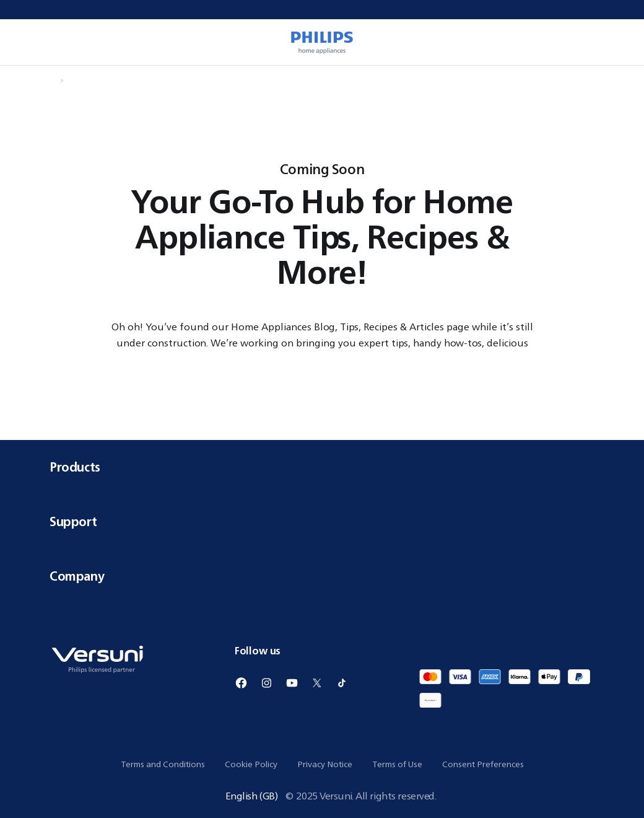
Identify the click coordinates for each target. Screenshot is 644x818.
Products (322, 467)
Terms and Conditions (163, 764)
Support (322, 521)
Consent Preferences (483, 764)
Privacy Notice (325, 764)
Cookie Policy (251, 764)
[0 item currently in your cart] (617, 42)
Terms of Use (397, 764)
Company (322, 576)
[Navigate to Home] (53, 81)
